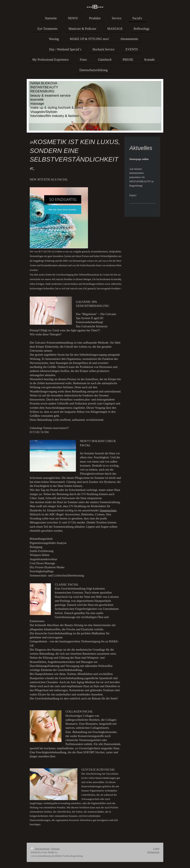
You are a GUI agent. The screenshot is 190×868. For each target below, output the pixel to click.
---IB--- (95, 7)
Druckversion (40, 849)
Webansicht (153, 852)
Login (156, 848)
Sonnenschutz (108, 510)
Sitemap (55, 849)
